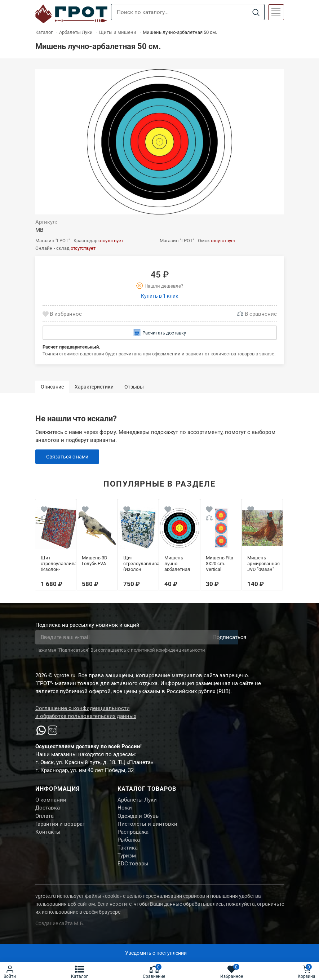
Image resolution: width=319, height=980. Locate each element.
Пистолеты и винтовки (147, 828)
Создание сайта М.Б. (60, 933)
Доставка (48, 810)
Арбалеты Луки (137, 801)
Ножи (125, 810)
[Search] (256, 12)
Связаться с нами (69, 457)
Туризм (127, 864)
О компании (51, 801)
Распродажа (133, 837)
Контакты (48, 837)
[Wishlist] (44, 511)
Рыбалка (129, 846)
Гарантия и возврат (60, 828)
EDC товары (133, 873)
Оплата (45, 819)
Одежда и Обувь (138, 819)
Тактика (128, 855)
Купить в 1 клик (160, 296)
